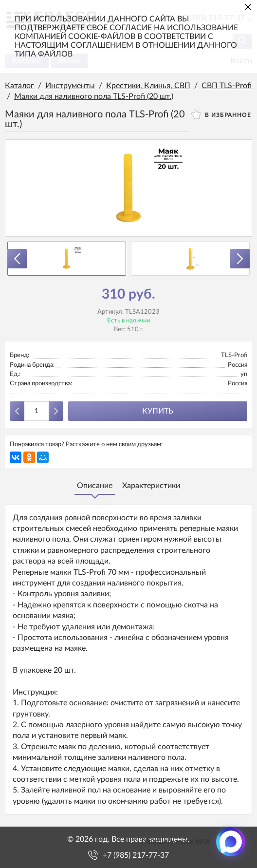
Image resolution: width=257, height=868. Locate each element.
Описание (95, 486)
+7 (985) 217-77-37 (136, 855)
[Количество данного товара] (37, 411)
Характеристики (151, 486)
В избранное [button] (221, 114)
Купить (158, 411)
